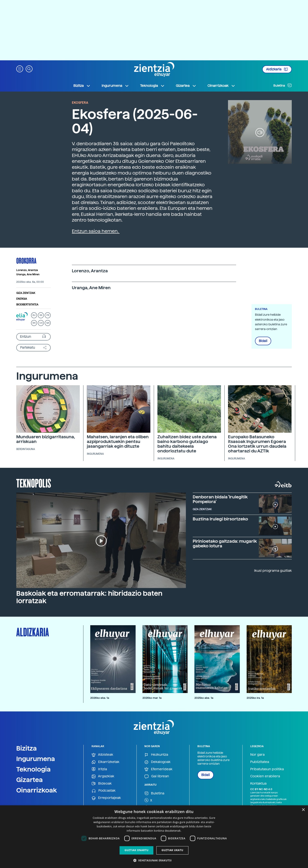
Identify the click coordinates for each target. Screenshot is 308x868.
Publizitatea (260, 762)
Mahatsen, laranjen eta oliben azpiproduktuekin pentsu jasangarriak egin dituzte (118, 441)
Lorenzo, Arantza (27, 270)
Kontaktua (258, 783)
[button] (20, 69)
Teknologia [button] (152, 86)
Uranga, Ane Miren (28, 274)
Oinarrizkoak (37, 790)
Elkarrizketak (105, 762)
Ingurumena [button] (115, 86)
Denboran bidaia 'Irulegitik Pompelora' (220, 499)
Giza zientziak (26, 293)
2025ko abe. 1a (204, 698)
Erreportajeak (106, 798)
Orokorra (26, 261)
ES (41, 315)
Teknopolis (34, 483)
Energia (22, 299)
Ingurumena (36, 759)
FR (48, 315)
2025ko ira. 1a (255, 698)
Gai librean (157, 776)
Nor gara (257, 755)
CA (41, 323)
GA (48, 323)
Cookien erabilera (265, 776)
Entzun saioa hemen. (96, 231)
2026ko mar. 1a (152, 698)
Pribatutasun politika (267, 769)
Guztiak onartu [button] (136, 850)
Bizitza (27, 748)
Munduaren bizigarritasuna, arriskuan (46, 439)
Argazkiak (103, 776)
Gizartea (30, 780)
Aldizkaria (277, 69)
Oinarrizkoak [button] (221, 86)
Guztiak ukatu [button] (172, 850)
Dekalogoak (157, 762)
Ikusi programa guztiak (273, 571)
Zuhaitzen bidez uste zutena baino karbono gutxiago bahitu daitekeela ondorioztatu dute (187, 444)
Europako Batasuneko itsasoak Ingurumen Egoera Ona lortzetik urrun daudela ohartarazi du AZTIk (257, 444)
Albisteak (102, 755)
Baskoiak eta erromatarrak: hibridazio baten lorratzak (89, 597)
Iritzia (99, 769)
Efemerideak (158, 769)
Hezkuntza (156, 755)
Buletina (283, 85)
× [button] (303, 810)
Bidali (263, 341)
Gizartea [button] (186, 86)
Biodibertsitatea (27, 305)
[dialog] (154, 837)
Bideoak (102, 784)
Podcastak (104, 791)
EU (34, 315)
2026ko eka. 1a (100, 698)
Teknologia (33, 769)
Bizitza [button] (82, 86)
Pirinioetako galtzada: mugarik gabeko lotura (225, 544)
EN (34, 323)
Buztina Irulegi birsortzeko (220, 519)
